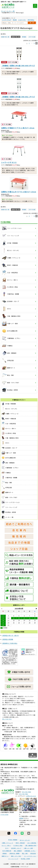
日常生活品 (33, 853)
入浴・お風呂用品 (32, 843)
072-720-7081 (23, 794)
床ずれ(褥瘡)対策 (7, 851)
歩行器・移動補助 (13, 840)
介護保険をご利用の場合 (10, 643)
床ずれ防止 (31, 20)
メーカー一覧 (10, 11)
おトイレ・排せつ (6, 845)
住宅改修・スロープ (16, 848)
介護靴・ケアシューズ (7, 843)
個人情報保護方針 (31, 864)
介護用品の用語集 (8, 639)
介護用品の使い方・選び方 (10, 635)
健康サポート (5, 856)
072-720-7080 (26, 792)
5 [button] (34, 43)
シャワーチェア (7, 20)
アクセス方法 (4, 815)
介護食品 (4, 853)
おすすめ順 (32, 37)
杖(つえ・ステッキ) (25, 840)
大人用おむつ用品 (18, 845)
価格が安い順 (5, 37)
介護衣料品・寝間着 (14, 853)
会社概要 (6, 864)
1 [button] (29, 43)
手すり (7, 848)
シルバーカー (22, 20)
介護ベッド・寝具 (28, 848)
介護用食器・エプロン (30, 851)
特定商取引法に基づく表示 (18, 864)
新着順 (24, 37)
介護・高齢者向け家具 (31, 845)
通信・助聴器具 (18, 851)
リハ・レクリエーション (30, 856)
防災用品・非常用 (25, 859)
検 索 (32, 23)
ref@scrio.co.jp (31, 796)
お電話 (21, 818)
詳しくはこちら (7, 719)
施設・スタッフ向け (16, 856)
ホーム (3, 11)
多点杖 (15, 20)
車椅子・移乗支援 (20, 843)
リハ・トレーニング (13, 859)
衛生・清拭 (25, 853)
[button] (27, 43)
